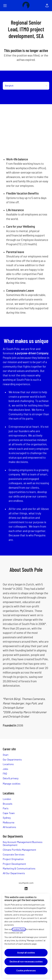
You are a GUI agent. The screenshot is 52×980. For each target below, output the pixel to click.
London (7, 799)
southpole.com (26, 883)
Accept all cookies (26, 953)
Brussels (8, 804)
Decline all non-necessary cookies (26, 962)
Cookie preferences (26, 971)
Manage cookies (12, 784)
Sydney (7, 818)
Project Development (14, 864)
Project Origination (13, 859)
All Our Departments (14, 873)
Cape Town (9, 813)
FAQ (5, 774)
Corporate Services (14, 855)
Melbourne (9, 823)
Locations (8, 764)
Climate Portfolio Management (19, 850)
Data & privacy (11, 779)
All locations (9, 827)
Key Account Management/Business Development (23, 844)
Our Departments (12, 760)
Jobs (5, 769)
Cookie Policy (19, 929)
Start (6, 755)
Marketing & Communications (19, 869)
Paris (6, 809)
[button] (47, 6)
